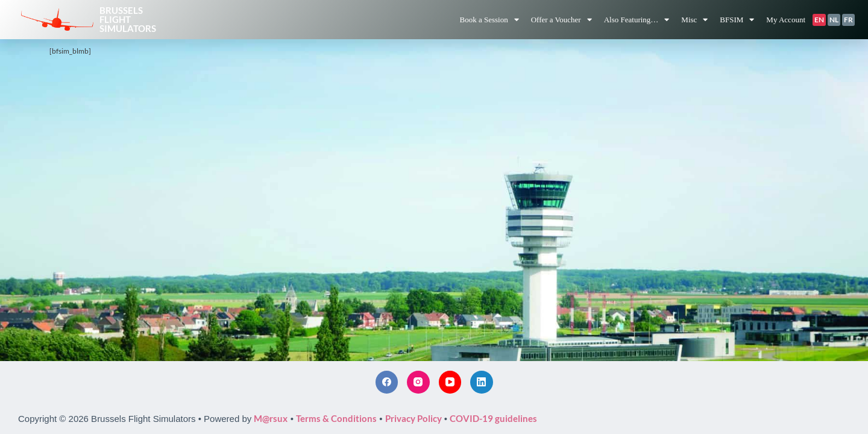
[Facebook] (387, 382)
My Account (786, 20)
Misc (694, 20)
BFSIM (737, 20)
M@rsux (271, 418)
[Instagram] (418, 382)
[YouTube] (450, 382)
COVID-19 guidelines (493, 418)
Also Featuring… (637, 20)
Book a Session (489, 20)
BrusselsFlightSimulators (128, 19)
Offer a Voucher (561, 20)
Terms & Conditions (336, 418)
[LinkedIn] (482, 382)
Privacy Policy (414, 418)
